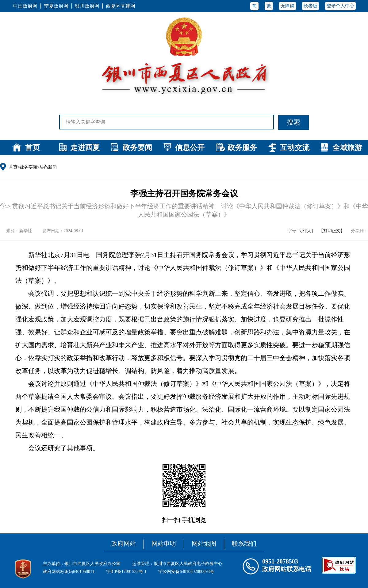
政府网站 (124, 544)
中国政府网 (25, 6)
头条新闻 (48, 167)
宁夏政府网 (56, 6)
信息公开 (190, 148)
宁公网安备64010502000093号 (186, 572)
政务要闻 (137, 148)
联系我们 (244, 544)
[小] (302, 231)
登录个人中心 (340, 6)
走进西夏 (85, 148)
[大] (309, 231)
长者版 (310, 6)
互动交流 (295, 148)
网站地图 (204, 544)
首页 (33, 148)
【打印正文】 (332, 231)
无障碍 (287, 6)
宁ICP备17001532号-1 (126, 572)
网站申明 (164, 544)
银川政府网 (87, 6)
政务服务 (242, 148)
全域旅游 (347, 148)
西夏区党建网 (121, 6)
